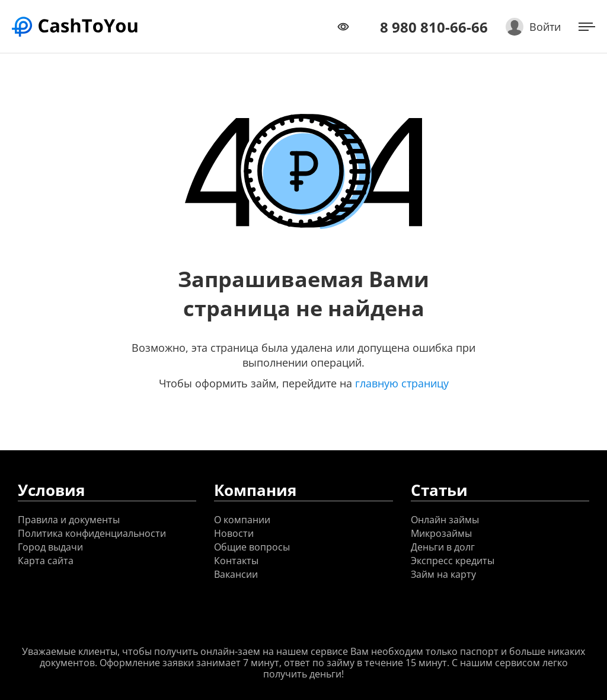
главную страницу (402, 383)
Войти (545, 27)
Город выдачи (50, 547)
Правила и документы (69, 520)
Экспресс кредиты (453, 561)
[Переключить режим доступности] (343, 27)
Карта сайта (46, 561)
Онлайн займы (445, 520)
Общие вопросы (252, 547)
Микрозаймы (441, 534)
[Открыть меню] (587, 27)
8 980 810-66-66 (434, 27)
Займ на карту (443, 575)
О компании (242, 520)
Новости (234, 534)
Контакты (236, 561)
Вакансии (236, 575)
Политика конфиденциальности (92, 534)
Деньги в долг (443, 547)
